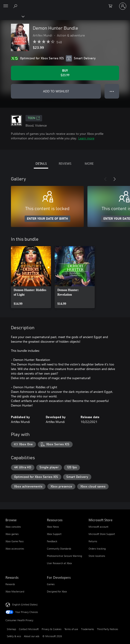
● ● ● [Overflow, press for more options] (112, 91)
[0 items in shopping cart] (112, 6)
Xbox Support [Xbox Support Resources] (54, 534)
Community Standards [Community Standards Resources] (59, 549)
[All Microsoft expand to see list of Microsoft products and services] (6, 6)
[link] (31, 277)
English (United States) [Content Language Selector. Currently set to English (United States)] (25, 604)
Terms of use (71, 629)
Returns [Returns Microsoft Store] (93, 541)
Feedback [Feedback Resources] (52, 541)
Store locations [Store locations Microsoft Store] (97, 556)
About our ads (32, 636)
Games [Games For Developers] (51, 584)
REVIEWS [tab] (65, 163)
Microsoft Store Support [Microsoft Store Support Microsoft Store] (102, 534)
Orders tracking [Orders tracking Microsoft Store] (97, 549)
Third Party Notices (108, 629)
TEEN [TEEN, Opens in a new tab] (34, 118)
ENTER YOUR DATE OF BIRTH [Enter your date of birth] (47, 219)
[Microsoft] (65, 3)
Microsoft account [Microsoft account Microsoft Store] (98, 527)
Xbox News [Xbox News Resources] (53, 527)
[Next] (115, 179)
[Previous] (105, 179)
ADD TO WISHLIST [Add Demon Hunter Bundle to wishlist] (56, 91)
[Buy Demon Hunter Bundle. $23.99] (65, 73)
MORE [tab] (89, 163)
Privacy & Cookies (52, 629)
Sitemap (11, 629)
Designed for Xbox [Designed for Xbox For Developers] (57, 591)
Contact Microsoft (29, 629)
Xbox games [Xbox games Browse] (12, 534)
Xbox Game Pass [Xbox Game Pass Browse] (15, 541)
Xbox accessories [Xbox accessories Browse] (15, 549)
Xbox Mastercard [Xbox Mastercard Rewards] (15, 591)
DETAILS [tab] (41, 163)
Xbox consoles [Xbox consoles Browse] (13, 527)
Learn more (86, 138)
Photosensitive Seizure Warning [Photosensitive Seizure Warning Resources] (64, 556)
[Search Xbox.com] (16, 6)
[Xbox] (12, 16)
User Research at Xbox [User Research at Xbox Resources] (59, 563)
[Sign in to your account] (123, 6)
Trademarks (88, 629)
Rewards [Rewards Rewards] (10, 584)
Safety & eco (14, 636)
